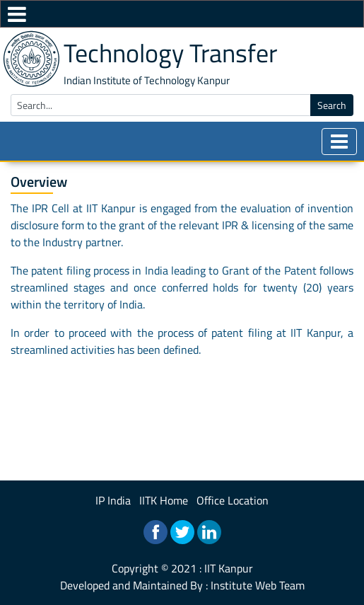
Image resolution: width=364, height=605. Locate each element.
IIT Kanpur (229, 568)
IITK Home (164, 500)
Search (332, 105)
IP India (113, 500)
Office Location (233, 500)
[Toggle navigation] (339, 142)
